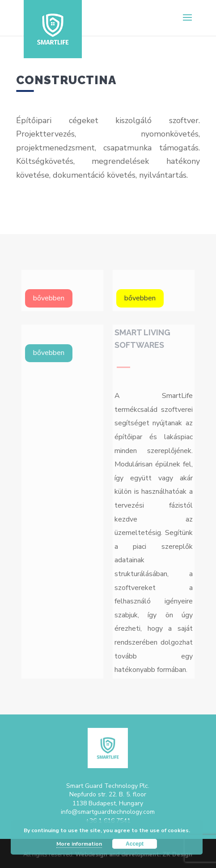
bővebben (49, 298)
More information (79, 844)
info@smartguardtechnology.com (108, 812)
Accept (135, 844)
